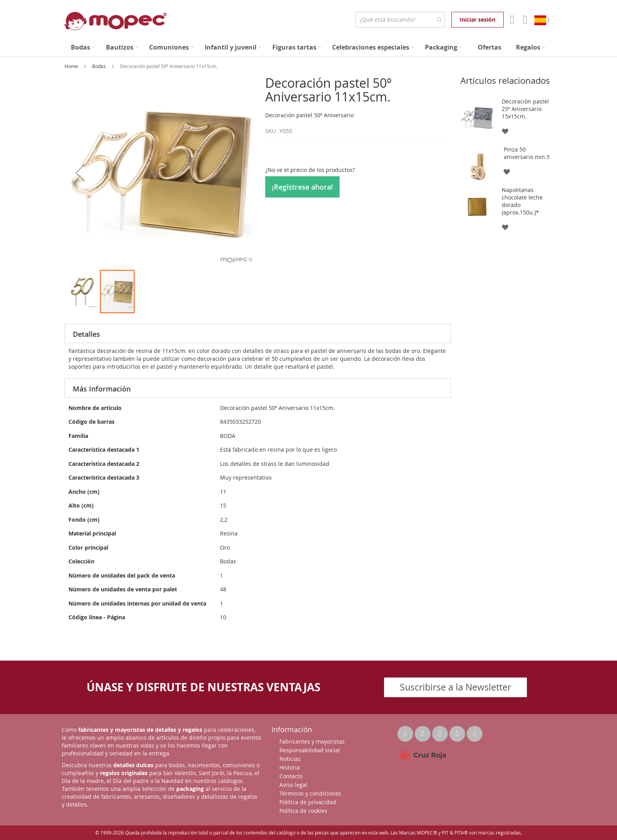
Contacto (291, 776)
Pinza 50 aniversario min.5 (527, 153)
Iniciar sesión (478, 19)
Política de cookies (303, 811)
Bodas (100, 66)
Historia (290, 767)
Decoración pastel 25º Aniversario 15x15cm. (525, 109)
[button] (80, 173)
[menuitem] (83, 47)
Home (72, 66)
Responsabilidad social (310, 750)
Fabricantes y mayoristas (312, 741)
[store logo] (116, 21)
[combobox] (400, 20)
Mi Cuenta (511, 20)
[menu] (308, 47)
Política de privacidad (308, 802)
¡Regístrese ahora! (302, 187)
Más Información (102, 389)
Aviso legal (293, 785)
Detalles (86, 334)
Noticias (290, 759)
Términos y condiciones (310, 793)
